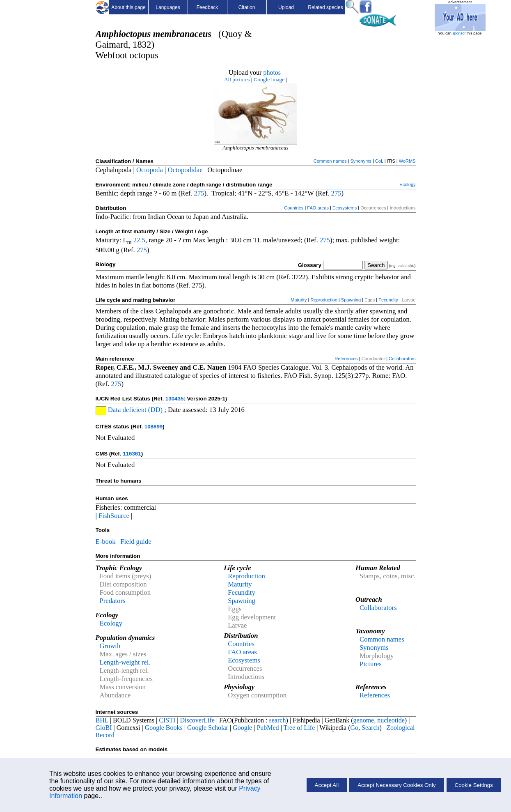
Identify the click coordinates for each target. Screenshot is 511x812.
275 (199, 193)
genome (364, 720)
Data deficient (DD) (134, 410)
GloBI (104, 728)
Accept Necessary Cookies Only (396, 785)
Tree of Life (299, 728)
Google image (269, 79)
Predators (113, 601)
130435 (174, 399)
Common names (330, 161)
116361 (132, 454)
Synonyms (361, 161)
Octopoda (150, 170)
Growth (110, 646)
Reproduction (324, 300)
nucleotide (391, 720)
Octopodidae (185, 170)
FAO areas (318, 208)
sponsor (459, 33)
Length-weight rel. (125, 662)
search (278, 720)
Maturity (299, 300)
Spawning (351, 300)
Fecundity (388, 300)
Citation (247, 7)
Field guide (136, 542)
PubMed (268, 728)
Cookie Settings (474, 785)
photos (272, 72)
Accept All (327, 785)
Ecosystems (345, 208)
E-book (106, 542)
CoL (379, 161)
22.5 (139, 240)
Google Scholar (208, 728)
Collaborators (402, 359)
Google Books (164, 728)
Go (355, 728)
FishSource (114, 516)
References (346, 359)
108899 (154, 427)
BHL (102, 720)
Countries (294, 208)
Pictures (371, 664)
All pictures (237, 79)
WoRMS (407, 161)
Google (242, 728)
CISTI (167, 720)
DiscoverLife (197, 720)
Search (371, 728)
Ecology (407, 184)
